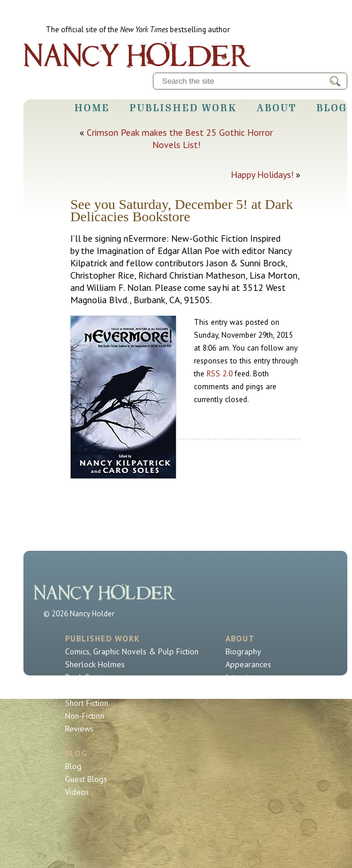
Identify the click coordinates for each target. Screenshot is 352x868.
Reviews (79, 729)
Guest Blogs (86, 779)
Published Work (183, 108)
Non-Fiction (85, 716)
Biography (243, 651)
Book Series (86, 677)
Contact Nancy (250, 690)
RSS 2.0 (220, 373)
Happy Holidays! (262, 174)
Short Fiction (87, 703)
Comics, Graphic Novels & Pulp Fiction (132, 651)
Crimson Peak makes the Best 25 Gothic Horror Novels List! (180, 138)
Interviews (244, 677)
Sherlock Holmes (95, 664)
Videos (77, 792)
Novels (77, 690)
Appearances (248, 664)
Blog (332, 108)
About (276, 108)
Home (92, 108)
